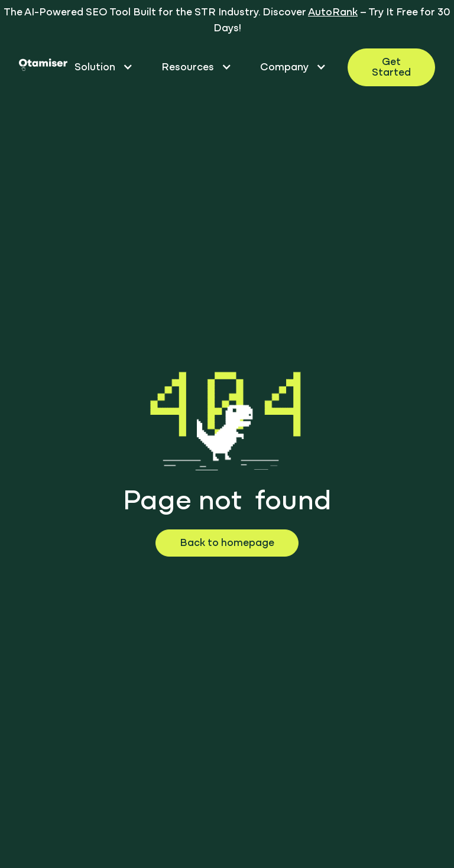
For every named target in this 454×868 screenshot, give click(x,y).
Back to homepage (227, 543)
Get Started (391, 68)
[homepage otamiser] (43, 67)
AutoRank (333, 13)
